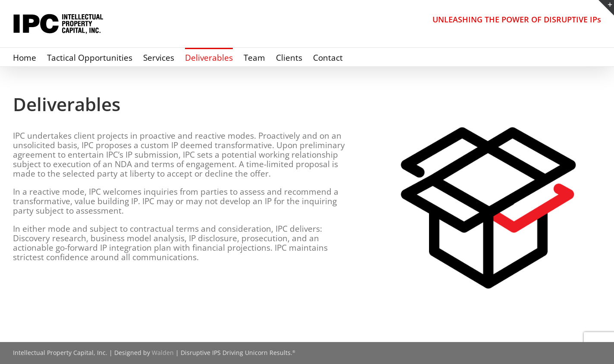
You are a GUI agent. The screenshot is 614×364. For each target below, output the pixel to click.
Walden (163, 353)
